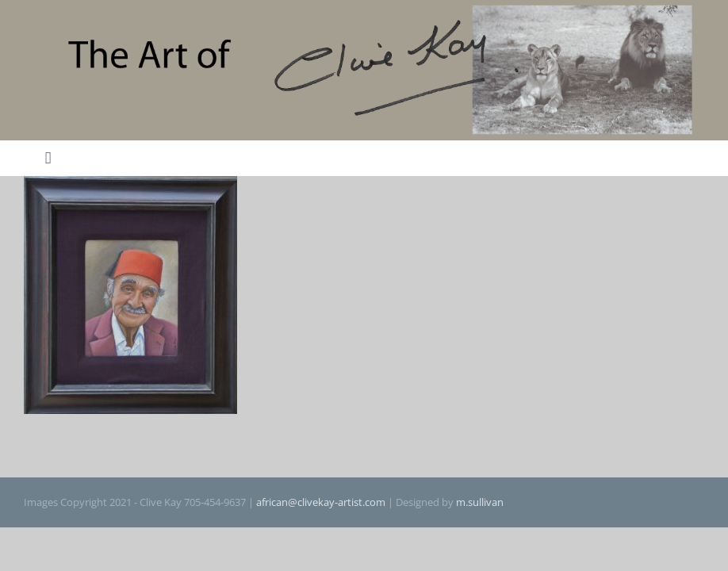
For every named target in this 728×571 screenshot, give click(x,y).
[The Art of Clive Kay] (364, 9)
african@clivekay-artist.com (321, 502)
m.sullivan (480, 502)
